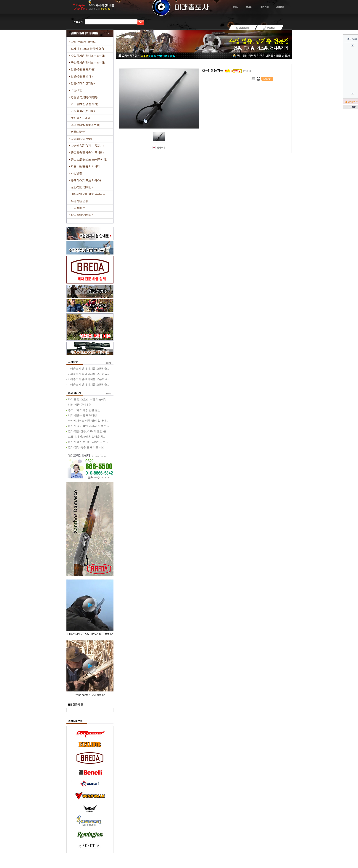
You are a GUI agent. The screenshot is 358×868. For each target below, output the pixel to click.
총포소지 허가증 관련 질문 (84, 410)
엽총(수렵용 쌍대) (82, 76)
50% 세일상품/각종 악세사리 (88, 194)
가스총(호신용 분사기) (85, 104)
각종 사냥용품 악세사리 (85, 166)
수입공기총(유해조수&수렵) (88, 56)
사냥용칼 (76, 173)
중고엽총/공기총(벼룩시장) (87, 152)
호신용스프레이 (81, 118)
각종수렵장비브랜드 (83, 42)
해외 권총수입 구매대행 (83, 415)
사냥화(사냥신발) (82, 139)
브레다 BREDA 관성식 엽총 (88, 49)
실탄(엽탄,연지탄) (82, 187)
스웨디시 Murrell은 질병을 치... (87, 437)
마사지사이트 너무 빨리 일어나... (88, 421)
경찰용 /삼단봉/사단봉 (84, 97)
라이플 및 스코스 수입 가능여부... (88, 399)
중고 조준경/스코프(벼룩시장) (89, 160)
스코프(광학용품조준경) (86, 125)
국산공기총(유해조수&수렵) (88, 63)
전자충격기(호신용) (83, 111)
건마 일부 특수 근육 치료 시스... (88, 447)
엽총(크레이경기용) (83, 83)
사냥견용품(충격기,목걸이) (87, 146)
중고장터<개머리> (82, 215)
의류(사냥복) (79, 132)
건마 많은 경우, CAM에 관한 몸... (88, 431)
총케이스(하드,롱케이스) (86, 180)
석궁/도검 (77, 90)
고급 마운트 (78, 208)
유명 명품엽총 (80, 201)
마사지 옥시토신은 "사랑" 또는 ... (88, 442)
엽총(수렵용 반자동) (83, 69)
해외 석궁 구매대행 (80, 405)
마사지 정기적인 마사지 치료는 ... (88, 426)
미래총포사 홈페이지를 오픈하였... (89, 369)
